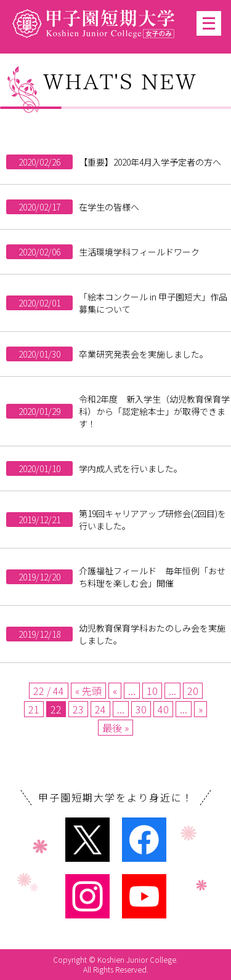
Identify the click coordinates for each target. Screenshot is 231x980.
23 (78, 709)
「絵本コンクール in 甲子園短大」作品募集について (153, 303)
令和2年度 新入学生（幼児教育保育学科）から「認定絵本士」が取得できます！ (154, 411)
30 (141, 709)
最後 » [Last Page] (115, 728)
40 (163, 709)
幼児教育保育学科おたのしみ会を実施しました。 (152, 634)
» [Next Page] (201, 709)
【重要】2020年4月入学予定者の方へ (150, 162)
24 (100, 709)
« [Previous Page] (115, 691)
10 (152, 691)
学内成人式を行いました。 (131, 468)
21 (34, 709)
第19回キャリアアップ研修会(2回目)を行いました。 (152, 520)
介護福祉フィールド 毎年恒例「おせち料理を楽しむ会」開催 (152, 577)
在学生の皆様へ (109, 207)
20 (193, 691)
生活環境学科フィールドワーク (139, 252)
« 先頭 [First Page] (88, 691)
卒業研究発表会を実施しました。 (144, 354)
